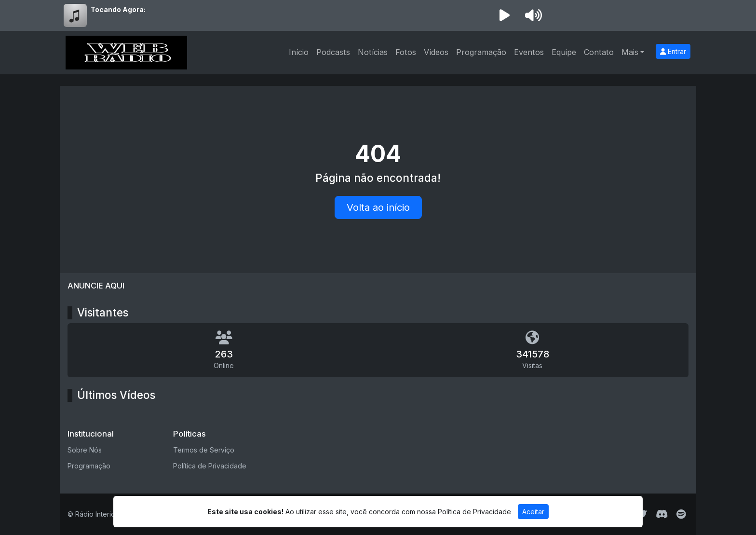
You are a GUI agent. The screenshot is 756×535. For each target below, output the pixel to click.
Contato (599, 52)
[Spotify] (681, 514)
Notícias (373, 52)
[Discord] (662, 514)
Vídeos (436, 52)
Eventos (529, 52)
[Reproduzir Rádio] (504, 15)
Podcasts (333, 52)
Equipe (564, 52)
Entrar (673, 51)
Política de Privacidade (210, 466)
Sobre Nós (85, 450)
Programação (481, 52)
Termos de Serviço (204, 450)
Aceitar (533, 512)
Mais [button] (630, 52)
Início (299, 52)
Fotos (406, 52)
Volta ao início (378, 207)
